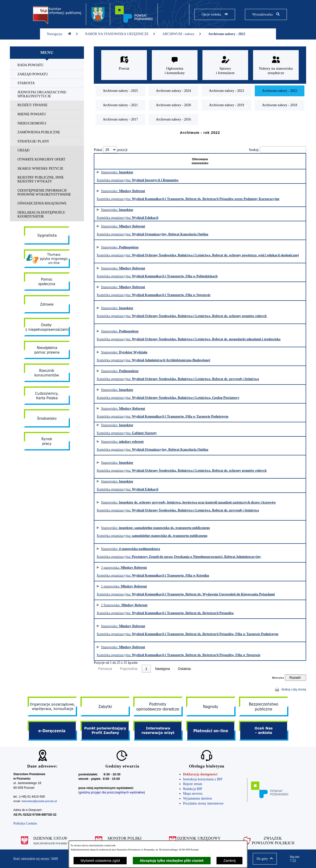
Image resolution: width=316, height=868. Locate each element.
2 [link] (156, 669)
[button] (265, 859)
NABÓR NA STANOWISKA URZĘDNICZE (120, 34)
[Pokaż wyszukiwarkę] (266, 14)
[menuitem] (47, 65)
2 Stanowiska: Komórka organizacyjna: (149, 609)
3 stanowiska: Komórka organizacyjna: (146, 572)
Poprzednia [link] (129, 669)
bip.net (296, 859)
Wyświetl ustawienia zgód (100, 861)
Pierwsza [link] (105, 669)
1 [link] (146, 669)
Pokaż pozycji (111, 150)
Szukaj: (254, 150)
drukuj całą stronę (294, 689)
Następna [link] (172, 669)
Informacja (294, 176)
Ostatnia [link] (194, 669)
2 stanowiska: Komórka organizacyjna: (149, 590)
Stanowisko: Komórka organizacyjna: (149, 195)
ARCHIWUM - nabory (182, 34)
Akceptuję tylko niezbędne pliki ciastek (172, 861)
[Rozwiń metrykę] (296, 678)
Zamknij (229, 861)
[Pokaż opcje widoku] (215, 14)
